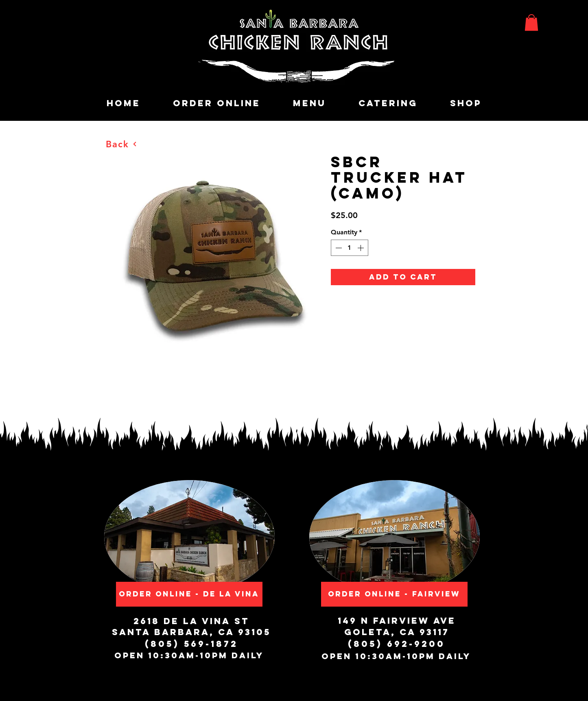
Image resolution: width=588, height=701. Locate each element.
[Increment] (361, 248)
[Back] (122, 144)
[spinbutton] (350, 248)
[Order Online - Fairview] (394, 594)
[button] (531, 23)
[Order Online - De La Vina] (189, 594)
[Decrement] (338, 248)
